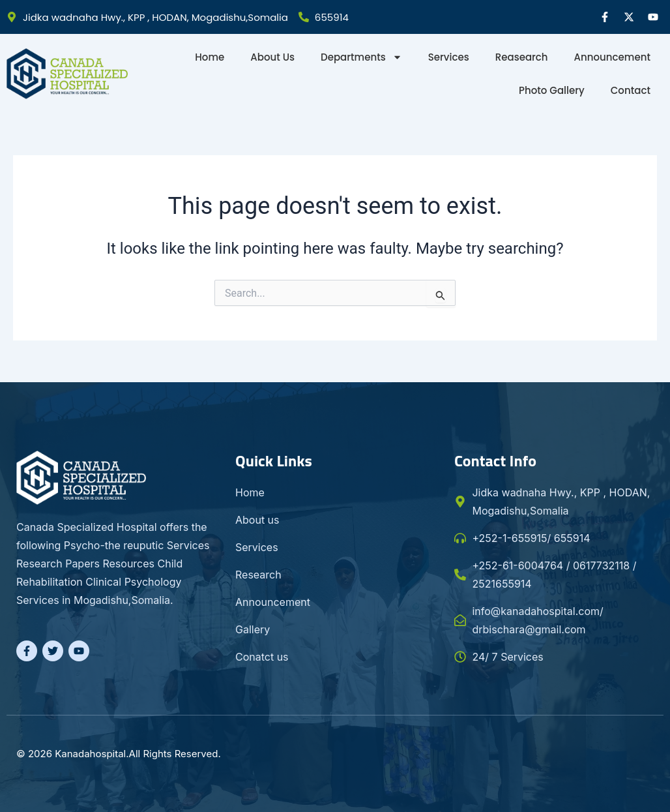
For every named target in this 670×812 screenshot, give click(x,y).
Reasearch (522, 57)
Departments (361, 57)
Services (449, 57)
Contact (631, 90)
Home (210, 57)
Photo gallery (552, 90)
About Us (272, 57)
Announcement (612, 57)
